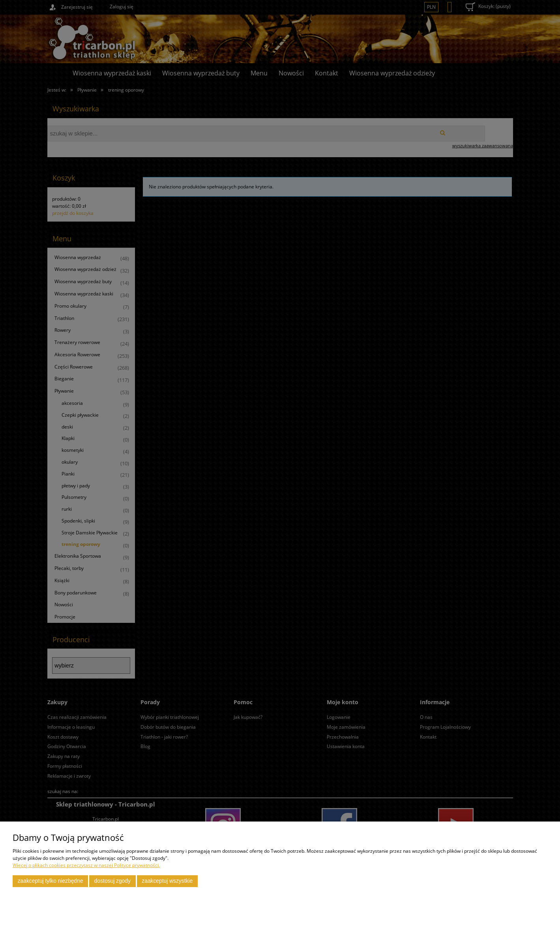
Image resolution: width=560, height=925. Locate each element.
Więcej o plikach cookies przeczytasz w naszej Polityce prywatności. (86, 865)
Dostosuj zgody (112, 881)
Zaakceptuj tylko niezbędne (51, 881)
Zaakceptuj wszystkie (167, 881)
